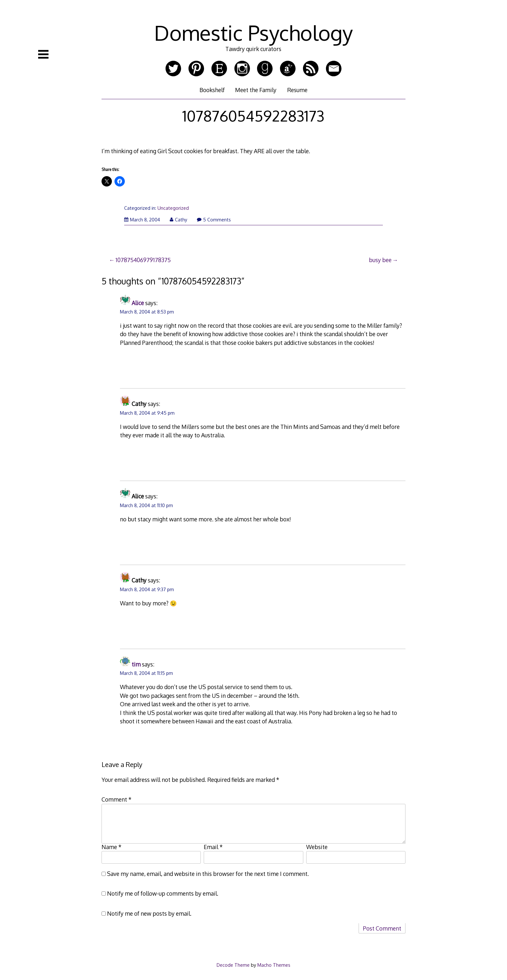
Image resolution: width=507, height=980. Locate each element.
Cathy (178, 220)
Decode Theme (233, 965)
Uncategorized (173, 208)
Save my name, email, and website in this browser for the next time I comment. (208, 874)
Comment (117, 799)
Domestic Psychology (253, 32)
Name (112, 847)
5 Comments (214, 220)
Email (213, 847)
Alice (138, 303)
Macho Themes (274, 965)
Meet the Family (256, 90)
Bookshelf (212, 90)
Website (317, 847)
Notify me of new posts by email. (149, 913)
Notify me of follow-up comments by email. (163, 893)
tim (136, 664)
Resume (297, 90)
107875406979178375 (143, 260)
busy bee (380, 260)
